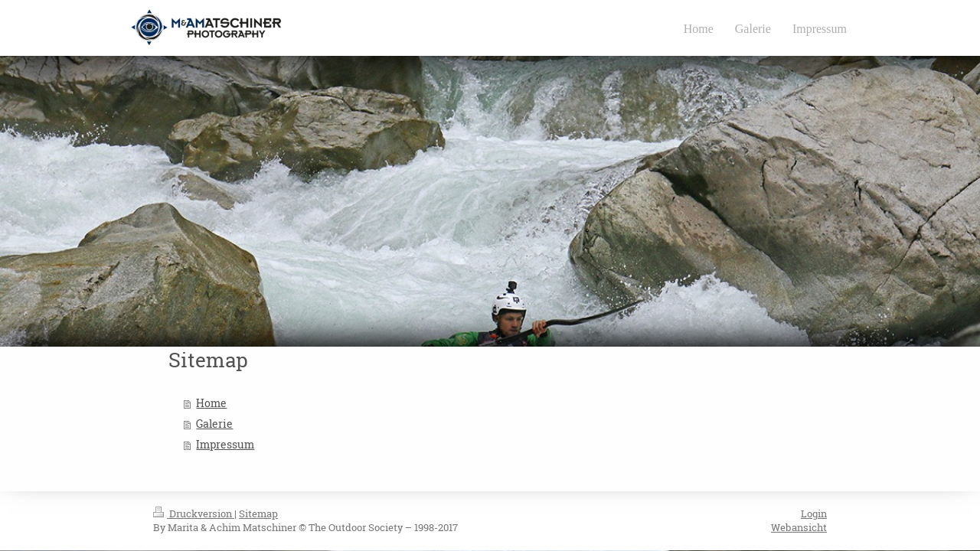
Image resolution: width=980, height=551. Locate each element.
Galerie (214, 424)
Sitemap (258, 514)
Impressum (225, 445)
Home (211, 403)
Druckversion (194, 514)
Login (814, 514)
